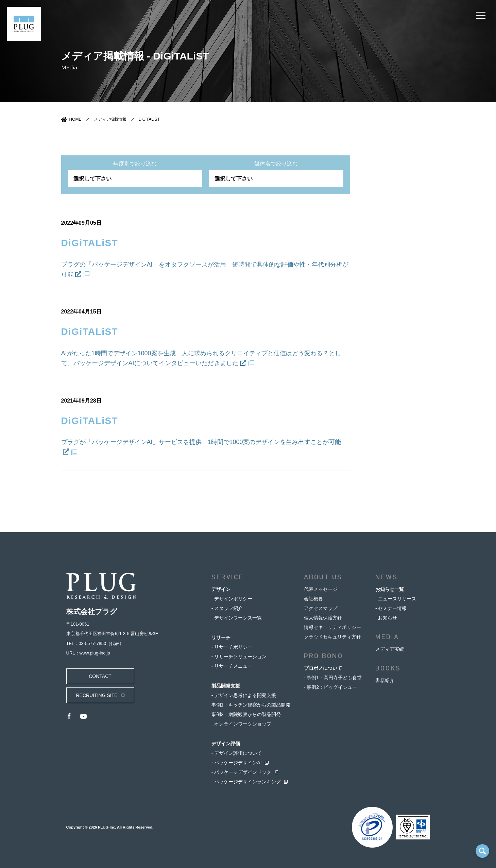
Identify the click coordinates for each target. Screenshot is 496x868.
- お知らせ (386, 618)
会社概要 (313, 599)
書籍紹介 (385, 680)
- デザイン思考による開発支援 (244, 695)
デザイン (221, 589)
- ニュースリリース (396, 599)
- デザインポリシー (232, 599)
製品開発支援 (226, 686)
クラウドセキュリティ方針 (332, 637)
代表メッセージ (321, 589)
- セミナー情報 (391, 608)
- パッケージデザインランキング (246, 782)
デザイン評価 (226, 744)
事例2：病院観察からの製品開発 (246, 714)
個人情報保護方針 (323, 618)
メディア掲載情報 (110, 119)
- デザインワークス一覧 (237, 618)
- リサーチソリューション (239, 657)
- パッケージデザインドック (242, 772)
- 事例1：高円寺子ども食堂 (333, 678)
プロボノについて (323, 668)
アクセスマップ (321, 608)
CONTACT (100, 676)
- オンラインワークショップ (242, 724)
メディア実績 (390, 649)
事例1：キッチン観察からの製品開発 (251, 705)
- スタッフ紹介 (227, 608)
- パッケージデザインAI (237, 763)
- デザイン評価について (237, 753)
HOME (75, 119)
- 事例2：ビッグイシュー (330, 687)
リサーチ (221, 637)
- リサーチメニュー (232, 666)
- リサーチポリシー (232, 647)
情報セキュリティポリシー (332, 627)
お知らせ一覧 (390, 589)
